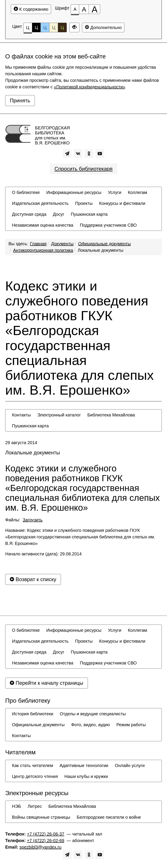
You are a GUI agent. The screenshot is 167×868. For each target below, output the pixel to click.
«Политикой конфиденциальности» (90, 87)
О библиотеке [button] (26, 192)
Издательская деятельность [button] (40, 203)
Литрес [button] (35, 806)
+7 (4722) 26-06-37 (46, 834)
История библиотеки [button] (33, 714)
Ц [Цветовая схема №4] (54, 27)
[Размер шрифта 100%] (75, 9)
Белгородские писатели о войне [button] (109, 817)
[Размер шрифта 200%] (94, 9)
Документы (62, 244)
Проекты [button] (84, 203)
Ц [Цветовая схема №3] (45, 27)
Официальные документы (104, 244)
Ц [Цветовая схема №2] (36, 27)
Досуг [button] (58, 214)
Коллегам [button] (138, 192)
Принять (20, 100)
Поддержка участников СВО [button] (108, 225)
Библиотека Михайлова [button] (111, 415)
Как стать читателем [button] (33, 765)
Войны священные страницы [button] (41, 817)
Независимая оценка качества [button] (43, 225)
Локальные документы (100, 250)
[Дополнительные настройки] (74, 27)
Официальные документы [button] (38, 725)
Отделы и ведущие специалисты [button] (93, 714)
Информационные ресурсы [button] (74, 192)
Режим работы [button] (131, 725)
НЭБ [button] (17, 806)
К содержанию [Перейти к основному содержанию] (31, 9)
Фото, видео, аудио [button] (90, 725)
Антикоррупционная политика (43, 250)
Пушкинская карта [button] (89, 214)
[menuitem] (26, 192)
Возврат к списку (33, 579)
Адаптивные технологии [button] (84, 765)
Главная (38, 244)
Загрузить (33, 520)
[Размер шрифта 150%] (84, 9)
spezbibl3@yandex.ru (41, 847)
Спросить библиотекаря (83, 169)
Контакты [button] (21, 415)
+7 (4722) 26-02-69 (46, 841)
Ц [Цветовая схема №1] (28, 29)
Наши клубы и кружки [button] (86, 776)
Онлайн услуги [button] (130, 765)
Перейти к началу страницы (47, 683)
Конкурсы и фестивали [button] (122, 203)
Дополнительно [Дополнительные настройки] (103, 27)
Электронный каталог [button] (59, 415)
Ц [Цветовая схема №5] (62, 27)
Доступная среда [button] (29, 214)
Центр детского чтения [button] (35, 776)
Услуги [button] (115, 192)
